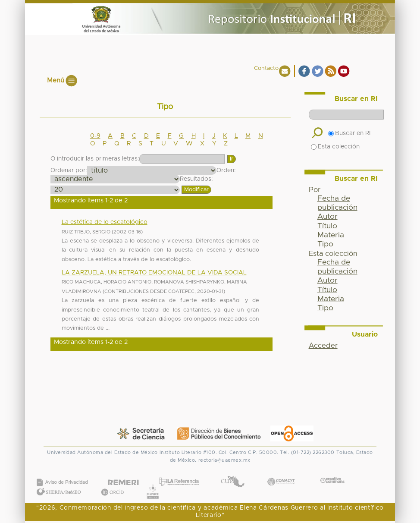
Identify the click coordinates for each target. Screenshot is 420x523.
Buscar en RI (349, 133)
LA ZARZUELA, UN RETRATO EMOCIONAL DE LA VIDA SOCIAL (154, 273)
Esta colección (335, 147)
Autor (328, 217)
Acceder (323, 346)
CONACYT (281, 473)
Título (327, 226)
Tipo (325, 244)
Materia (331, 235)
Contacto (266, 68)
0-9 (95, 136)
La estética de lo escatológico (105, 222)
